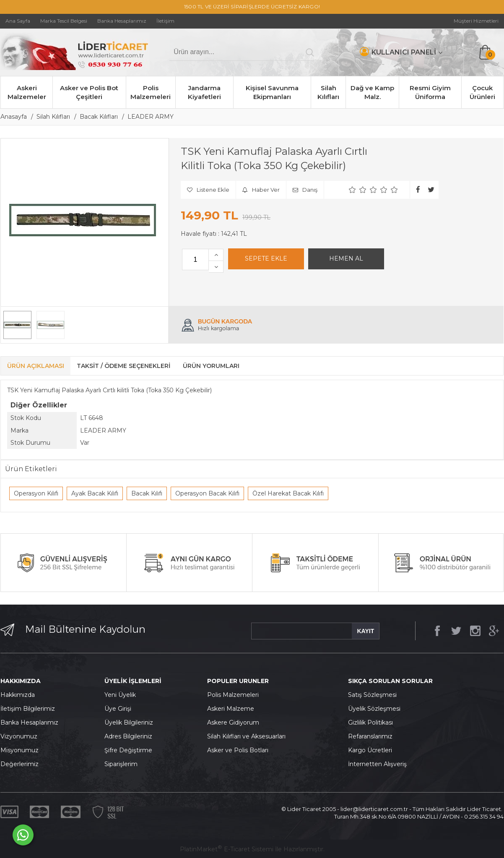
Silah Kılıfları (328, 92)
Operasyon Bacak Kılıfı (207, 493)
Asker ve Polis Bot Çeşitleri (89, 92)
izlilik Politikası (373, 722)
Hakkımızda (18, 695)
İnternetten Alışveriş (377, 764)
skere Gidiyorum (235, 722)
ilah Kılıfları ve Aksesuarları (248, 736)
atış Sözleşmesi (374, 695)
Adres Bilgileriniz (128, 736)
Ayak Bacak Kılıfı (95, 493)
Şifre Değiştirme (128, 750)
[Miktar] (195, 259)
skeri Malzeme (233, 709)
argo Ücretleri (372, 750)
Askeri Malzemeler (27, 92)
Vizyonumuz (19, 736)
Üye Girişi (118, 709)
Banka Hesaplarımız (29, 722)
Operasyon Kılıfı (36, 493)
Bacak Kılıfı (147, 493)
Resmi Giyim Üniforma (430, 92)
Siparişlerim (121, 764)
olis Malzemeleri (235, 695)
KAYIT (365, 631)
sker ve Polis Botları (240, 750)
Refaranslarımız (370, 736)
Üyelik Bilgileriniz (129, 722)
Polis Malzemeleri (151, 92)
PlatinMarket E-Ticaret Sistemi (227, 849)
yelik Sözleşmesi (377, 709)
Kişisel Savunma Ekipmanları (272, 92)
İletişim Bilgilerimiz (28, 709)
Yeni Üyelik (120, 695)
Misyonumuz (19, 750)
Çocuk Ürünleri (482, 92)
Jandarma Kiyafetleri (204, 92)
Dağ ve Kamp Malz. (372, 92)
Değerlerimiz (19, 764)
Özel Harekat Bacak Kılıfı (288, 493)
